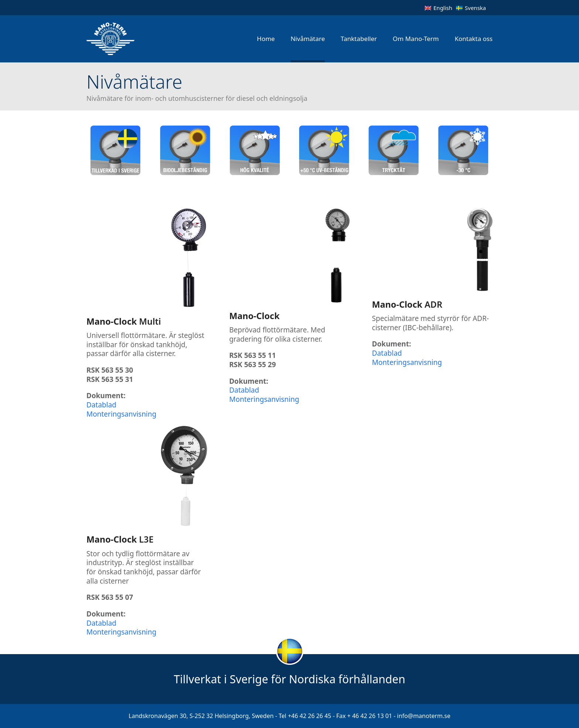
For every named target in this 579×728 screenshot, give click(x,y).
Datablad (101, 405)
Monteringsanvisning (121, 414)
